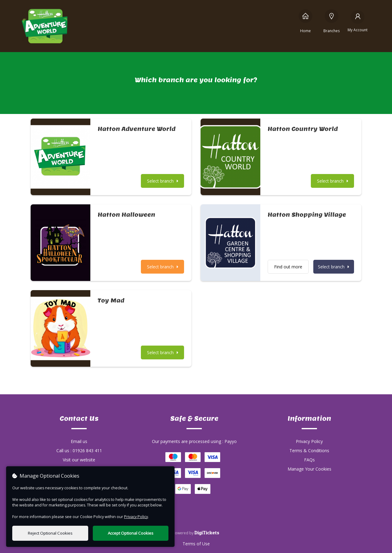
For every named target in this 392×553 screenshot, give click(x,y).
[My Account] (358, 21)
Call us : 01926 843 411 (79, 451)
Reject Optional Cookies (50, 533)
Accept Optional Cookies (131, 533)
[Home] (305, 21)
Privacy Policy (309, 441)
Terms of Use (196, 544)
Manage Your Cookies (309, 469)
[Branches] (332, 21)
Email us (79, 441)
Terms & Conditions (309, 451)
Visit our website (79, 460)
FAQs (309, 460)
